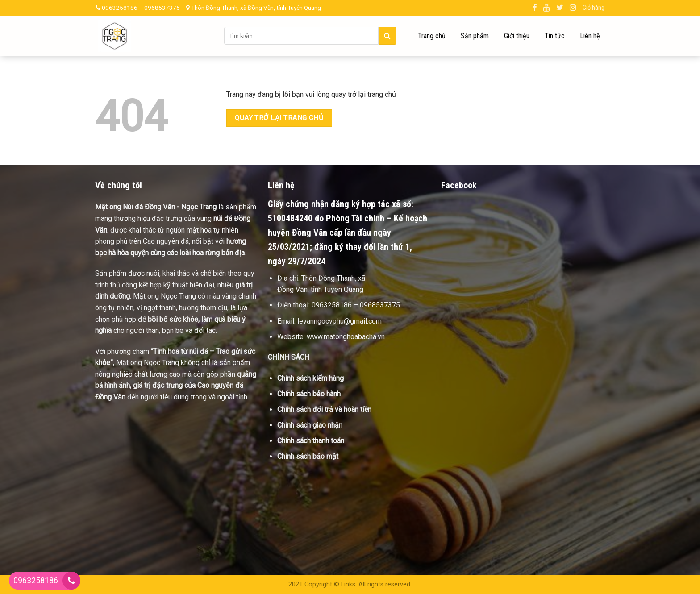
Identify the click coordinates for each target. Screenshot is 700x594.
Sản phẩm (475, 36)
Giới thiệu (517, 36)
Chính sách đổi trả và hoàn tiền (324, 409)
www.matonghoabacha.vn (346, 337)
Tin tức (555, 36)
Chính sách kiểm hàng (310, 378)
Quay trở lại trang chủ (279, 118)
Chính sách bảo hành (309, 394)
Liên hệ (590, 36)
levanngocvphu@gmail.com (340, 321)
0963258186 (36, 580)
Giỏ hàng (594, 8)
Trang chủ (432, 36)
